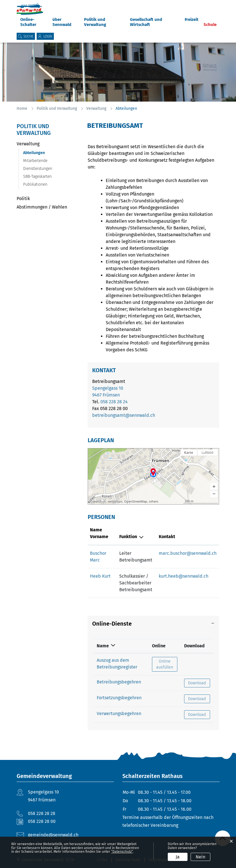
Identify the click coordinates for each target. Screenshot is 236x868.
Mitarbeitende (35, 161)
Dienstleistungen (38, 169)
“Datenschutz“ (122, 852)
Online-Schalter (28, 22)
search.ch (99, 501)
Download (199, 683)
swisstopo (115, 501)
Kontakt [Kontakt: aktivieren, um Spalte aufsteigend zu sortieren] (167, 537)
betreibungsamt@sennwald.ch (124, 415)
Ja (178, 857)
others (154, 501)
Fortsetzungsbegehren (119, 698)
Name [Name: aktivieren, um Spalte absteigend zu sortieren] (103, 646)
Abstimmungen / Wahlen (42, 207)
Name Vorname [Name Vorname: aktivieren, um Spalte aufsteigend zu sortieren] (99, 533)
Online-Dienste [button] (112, 624)
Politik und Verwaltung (95, 22)
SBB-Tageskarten (37, 177)
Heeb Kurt (100, 576)
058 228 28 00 (42, 821)
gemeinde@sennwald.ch (53, 835)
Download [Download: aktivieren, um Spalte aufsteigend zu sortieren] (194, 646)
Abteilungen (46, 153)
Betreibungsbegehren (119, 682)
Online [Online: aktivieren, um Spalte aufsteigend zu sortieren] (159, 646)
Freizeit (192, 19)
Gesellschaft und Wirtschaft (146, 22)
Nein (200, 857)
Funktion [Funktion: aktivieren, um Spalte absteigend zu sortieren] (128, 537)
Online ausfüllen (167, 664)
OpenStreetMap (136, 501)
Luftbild (207, 452)
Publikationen (35, 184)
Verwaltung (28, 144)
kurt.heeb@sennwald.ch (184, 576)
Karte (189, 452)
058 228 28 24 (114, 402)
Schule (210, 25)
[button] (214, 487)
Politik (23, 199)
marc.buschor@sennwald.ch (188, 553)
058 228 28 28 (42, 813)
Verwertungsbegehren (119, 714)
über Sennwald (62, 22)
